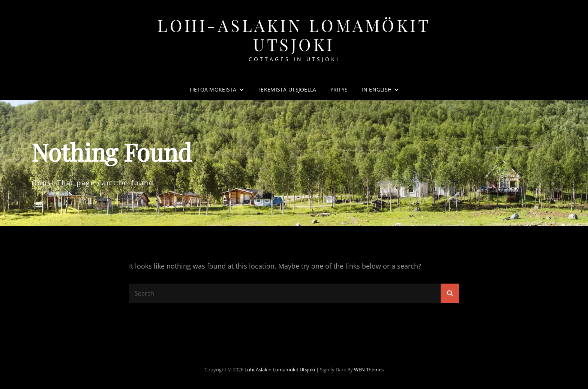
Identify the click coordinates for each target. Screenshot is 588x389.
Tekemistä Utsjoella (287, 89)
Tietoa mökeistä (213, 89)
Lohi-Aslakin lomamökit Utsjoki (294, 35)
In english (376, 89)
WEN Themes (369, 369)
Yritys (339, 89)
